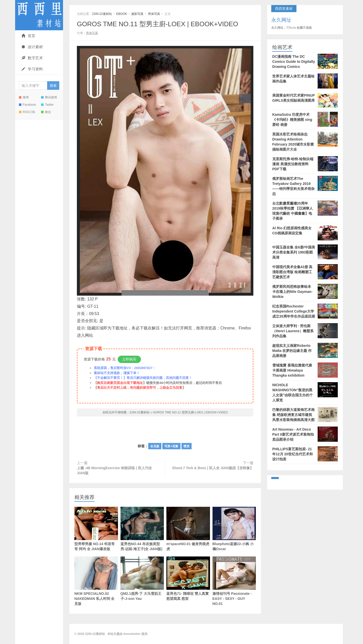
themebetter (132, 634)
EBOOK (122, 14)
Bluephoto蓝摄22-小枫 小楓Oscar (234, 529)
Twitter (47, 105)
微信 (46, 112)
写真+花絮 (171, 446)
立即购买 (129, 359)
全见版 (155, 446)
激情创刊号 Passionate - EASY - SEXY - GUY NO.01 (234, 581)
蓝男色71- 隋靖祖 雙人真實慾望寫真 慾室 (188, 579)
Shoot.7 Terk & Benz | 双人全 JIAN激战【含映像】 (213, 468)
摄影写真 (137, 14)
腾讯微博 (49, 97)
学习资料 (32, 69)
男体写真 (154, 14)
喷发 (187, 446)
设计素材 (32, 47)
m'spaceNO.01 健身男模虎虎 (188, 529)
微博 (24, 97)
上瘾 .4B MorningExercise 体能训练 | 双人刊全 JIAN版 (114, 470)
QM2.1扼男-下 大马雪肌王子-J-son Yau (142, 579)
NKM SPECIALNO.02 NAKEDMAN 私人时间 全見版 (96, 589)
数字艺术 (32, 58)
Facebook (27, 105)
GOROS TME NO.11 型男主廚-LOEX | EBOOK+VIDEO (158, 24)
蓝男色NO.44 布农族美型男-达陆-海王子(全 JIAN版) (142, 529)
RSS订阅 (27, 112)
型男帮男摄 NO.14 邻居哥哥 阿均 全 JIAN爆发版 (96, 529)
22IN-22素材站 (39, 15)
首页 (28, 36)
